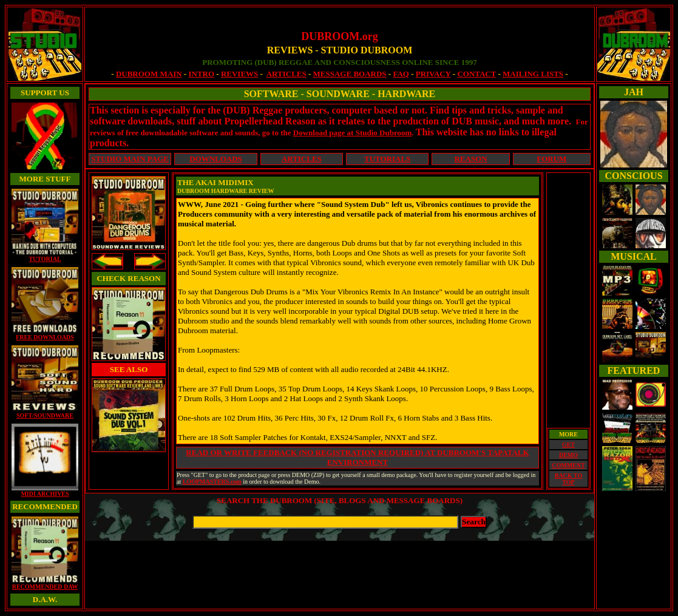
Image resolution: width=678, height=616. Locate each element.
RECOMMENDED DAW (45, 584)
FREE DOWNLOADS (45, 334)
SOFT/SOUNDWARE (45, 413)
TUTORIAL (45, 256)
